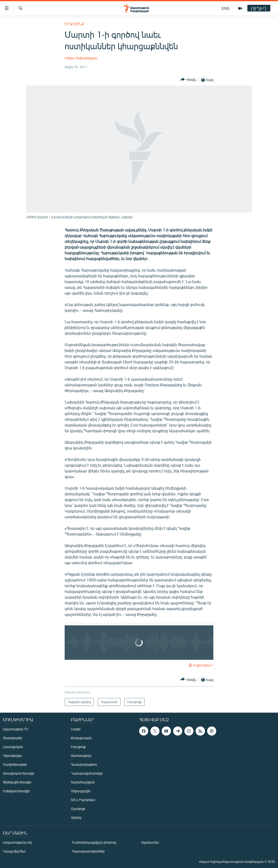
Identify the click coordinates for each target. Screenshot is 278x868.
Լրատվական (13, 747)
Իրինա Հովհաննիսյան (81, 58)
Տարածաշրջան (83, 782)
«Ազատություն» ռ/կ (17, 842)
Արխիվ (76, 817)
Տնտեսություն (81, 756)
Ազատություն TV (16, 729)
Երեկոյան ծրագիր (16, 791)
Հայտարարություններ (88, 851)
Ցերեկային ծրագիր (17, 782)
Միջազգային (81, 791)
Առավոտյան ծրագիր (18, 773)
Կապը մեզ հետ (14, 851)
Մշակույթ (78, 809)
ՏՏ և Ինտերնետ (83, 800)
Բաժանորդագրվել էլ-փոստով (94, 842)
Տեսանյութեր (12, 738)
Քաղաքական (81, 738)
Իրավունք (74, 24)
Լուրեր (76, 729)
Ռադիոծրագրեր (15, 764)
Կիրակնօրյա (12, 756)
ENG (226, 8)
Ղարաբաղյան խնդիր (87, 773)
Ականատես (150, 842)
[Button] (188, 80)
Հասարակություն (84, 764)
